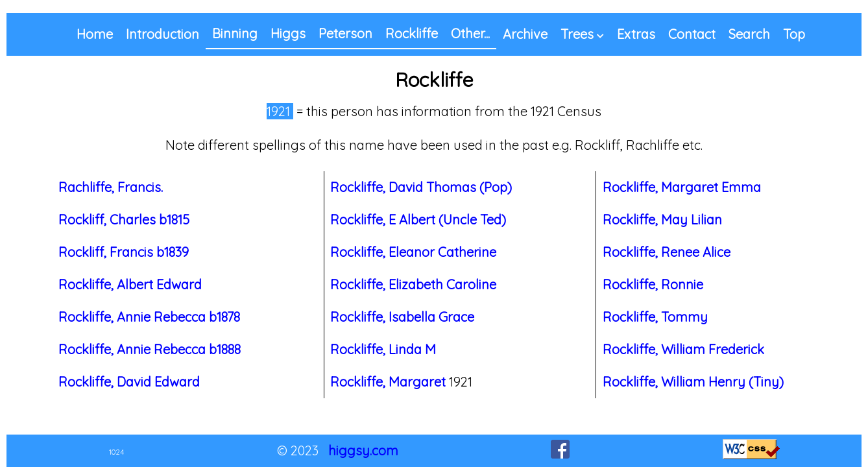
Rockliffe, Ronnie (653, 284)
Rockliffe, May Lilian (662, 220)
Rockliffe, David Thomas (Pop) (421, 187)
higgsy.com (363, 450)
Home (95, 34)
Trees (577, 34)
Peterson (345, 33)
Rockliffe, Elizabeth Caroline (413, 284)
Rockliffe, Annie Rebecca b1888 (150, 349)
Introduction (163, 34)
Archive (525, 34)
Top (794, 34)
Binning (235, 33)
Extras (636, 34)
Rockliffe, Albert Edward (130, 284)
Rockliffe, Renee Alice (667, 252)
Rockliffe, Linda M (383, 349)
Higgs (288, 33)
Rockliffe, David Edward (129, 382)
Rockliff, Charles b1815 (124, 220)
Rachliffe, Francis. (111, 187)
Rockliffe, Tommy (655, 317)
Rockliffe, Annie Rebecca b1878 (149, 317)
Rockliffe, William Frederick (683, 349)
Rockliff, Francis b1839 (124, 252)
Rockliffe (412, 33)
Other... (470, 33)
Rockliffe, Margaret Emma (682, 187)
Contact (692, 34)
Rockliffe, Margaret (388, 382)
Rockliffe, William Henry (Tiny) (693, 382)
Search (749, 34)
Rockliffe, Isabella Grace (402, 317)
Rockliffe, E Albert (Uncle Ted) (418, 220)
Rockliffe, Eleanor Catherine (413, 252)
